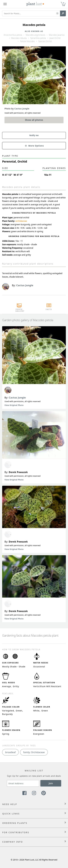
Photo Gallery (19, 310)
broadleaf (10, 752)
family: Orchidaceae (34, 752)
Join (51, 783)
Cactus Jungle (17, 398)
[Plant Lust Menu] (5, 4)
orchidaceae (21, 221)
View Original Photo (14, 405)
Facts (49, 309)
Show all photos (34, 120)
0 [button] (64, 3)
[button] (57, 14)
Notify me (34, 135)
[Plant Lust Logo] (35, 4)
